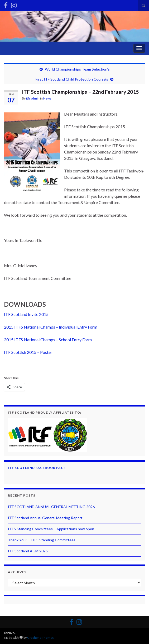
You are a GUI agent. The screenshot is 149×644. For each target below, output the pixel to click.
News (47, 98)
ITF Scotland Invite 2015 (26, 314)
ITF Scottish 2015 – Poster (28, 352)
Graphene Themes (40, 638)
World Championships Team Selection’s (77, 69)
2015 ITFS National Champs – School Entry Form (48, 340)
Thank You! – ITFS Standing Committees (42, 540)
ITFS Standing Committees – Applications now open (51, 529)
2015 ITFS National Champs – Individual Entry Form (51, 327)
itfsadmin (33, 98)
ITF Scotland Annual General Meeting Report (45, 518)
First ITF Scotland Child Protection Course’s (72, 79)
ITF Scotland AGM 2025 (28, 551)
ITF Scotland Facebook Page (37, 468)
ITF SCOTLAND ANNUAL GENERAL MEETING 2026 (51, 507)
